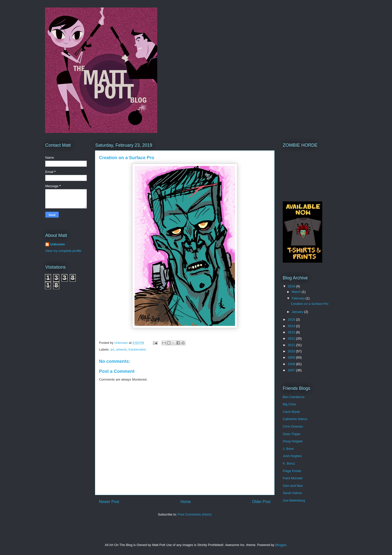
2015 (292, 319)
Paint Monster (293, 478)
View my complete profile (63, 251)
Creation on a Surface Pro (309, 304)
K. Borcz (289, 463)
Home (186, 502)
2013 (292, 332)
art (112, 349)
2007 (292, 370)
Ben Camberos (294, 397)
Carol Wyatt (291, 412)
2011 (292, 345)
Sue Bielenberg (294, 500)
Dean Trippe (292, 434)
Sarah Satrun (292, 493)
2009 (292, 357)
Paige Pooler (292, 471)
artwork (121, 349)
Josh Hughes (292, 456)
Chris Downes (293, 426)
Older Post (261, 502)
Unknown (58, 244)
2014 (292, 326)
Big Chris (289, 404)
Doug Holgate (293, 441)
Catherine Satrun (295, 419)
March (297, 292)
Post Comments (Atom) (195, 514)
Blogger (281, 545)
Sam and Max (293, 486)
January (298, 312)
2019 (292, 286)
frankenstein (137, 349)
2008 (292, 364)
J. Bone (288, 449)
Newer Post (109, 502)
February (299, 298)
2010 (292, 351)
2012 (292, 338)
